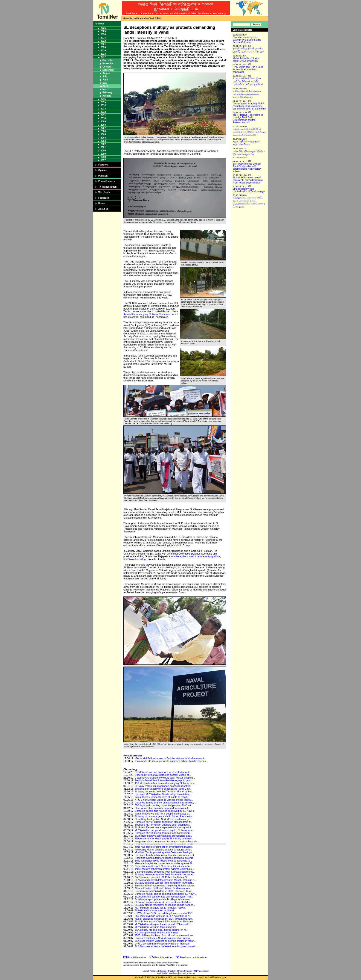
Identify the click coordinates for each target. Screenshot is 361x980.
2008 (103, 125)
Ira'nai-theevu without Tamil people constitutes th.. (163, 814)
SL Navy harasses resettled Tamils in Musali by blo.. (164, 791)
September (108, 70)
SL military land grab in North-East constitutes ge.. (163, 819)
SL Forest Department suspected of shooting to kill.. (164, 827)
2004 (103, 138)
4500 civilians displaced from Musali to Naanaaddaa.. (165, 935)
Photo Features (107, 181)
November (108, 63)
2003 (103, 141)
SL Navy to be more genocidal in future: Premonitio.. (164, 816)
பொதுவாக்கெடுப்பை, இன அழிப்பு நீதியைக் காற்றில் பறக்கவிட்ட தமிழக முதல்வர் (248, 81)
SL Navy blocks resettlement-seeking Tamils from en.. (165, 905)
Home (102, 203)
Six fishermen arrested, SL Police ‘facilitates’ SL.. (162, 877)
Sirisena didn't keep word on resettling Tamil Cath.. (163, 789)
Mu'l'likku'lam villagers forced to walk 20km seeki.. (163, 924)
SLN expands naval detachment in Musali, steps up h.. (165, 880)
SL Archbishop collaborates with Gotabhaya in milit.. (164, 897)
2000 (103, 151)
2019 (103, 51)
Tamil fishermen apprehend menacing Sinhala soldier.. (165, 886)
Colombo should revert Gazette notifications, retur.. (163, 866)
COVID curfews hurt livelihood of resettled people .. (163, 772)
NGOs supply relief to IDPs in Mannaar (157, 933)
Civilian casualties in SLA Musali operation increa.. (163, 938)
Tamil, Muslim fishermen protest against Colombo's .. (164, 869)
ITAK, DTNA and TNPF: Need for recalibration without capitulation (248, 69)
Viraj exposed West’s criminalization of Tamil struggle (249, 190)
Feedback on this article (193, 957)
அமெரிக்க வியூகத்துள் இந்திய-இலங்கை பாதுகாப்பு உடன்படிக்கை (249, 154)
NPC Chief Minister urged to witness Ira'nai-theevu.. (164, 800)
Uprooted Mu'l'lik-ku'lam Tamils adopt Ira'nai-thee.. (163, 794)
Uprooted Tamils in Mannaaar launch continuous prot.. (165, 855)
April (105, 86)
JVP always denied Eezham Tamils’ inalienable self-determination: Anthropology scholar (247, 168)
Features (103, 165)
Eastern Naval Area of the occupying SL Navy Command (151, 313)
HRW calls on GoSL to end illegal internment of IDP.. (164, 913)
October (107, 67)
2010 (103, 118)
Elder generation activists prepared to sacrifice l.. (162, 808)
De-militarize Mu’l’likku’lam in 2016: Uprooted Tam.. (163, 891)
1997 (103, 160)
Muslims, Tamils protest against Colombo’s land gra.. (164, 852)
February (107, 93)
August (106, 73)
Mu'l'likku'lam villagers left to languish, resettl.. (160, 908)
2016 (103, 99)
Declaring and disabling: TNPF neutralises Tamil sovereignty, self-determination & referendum (249, 106)
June (105, 80)
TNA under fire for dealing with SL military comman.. (164, 838)
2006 (103, 131)
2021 (103, 44)
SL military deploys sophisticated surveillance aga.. (163, 836)
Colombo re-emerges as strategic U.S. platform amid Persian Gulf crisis (247, 40)
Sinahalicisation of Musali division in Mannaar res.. (163, 888)
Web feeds (104, 192)
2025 (103, 31)
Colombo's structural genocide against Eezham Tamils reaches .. (172, 761)
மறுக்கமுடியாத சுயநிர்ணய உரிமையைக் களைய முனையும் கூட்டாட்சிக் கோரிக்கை (249, 132)
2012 (103, 112)
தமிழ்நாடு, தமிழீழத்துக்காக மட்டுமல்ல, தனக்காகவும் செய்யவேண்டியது (247, 94)
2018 (103, 54)
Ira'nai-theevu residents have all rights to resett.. (162, 797)
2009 (103, 122)
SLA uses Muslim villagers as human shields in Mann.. (165, 941)
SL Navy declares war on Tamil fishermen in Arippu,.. (164, 883)
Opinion (103, 170)
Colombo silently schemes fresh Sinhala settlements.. (165, 872)
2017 (103, 57)
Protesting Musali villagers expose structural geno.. (163, 850)
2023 (103, 38)
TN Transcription (107, 187)
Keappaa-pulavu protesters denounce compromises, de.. (166, 841)
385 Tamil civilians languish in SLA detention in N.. (163, 916)
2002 (103, 144)
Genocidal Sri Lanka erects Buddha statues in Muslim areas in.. (171, 758)
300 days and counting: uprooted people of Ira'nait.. (163, 805)
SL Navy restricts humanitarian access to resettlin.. (163, 786)
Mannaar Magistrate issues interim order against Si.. (164, 863)
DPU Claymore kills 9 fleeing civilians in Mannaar (162, 944)
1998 (103, 157)
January (107, 96)
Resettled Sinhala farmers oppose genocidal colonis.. (164, 858)
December (108, 60)
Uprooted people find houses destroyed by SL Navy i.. (165, 811)
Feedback (104, 198)
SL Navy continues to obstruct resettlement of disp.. (164, 902)
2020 (103, 47)
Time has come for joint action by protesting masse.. (164, 847)
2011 (103, 115)
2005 (103, 134)
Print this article (163, 957)
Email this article (137, 957)
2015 (103, 102)
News (101, 24)
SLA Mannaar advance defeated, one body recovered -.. (166, 946)
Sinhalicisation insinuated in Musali (154, 910)
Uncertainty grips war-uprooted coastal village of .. (163, 775)
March (106, 89)
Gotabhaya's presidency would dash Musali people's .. (165, 778)
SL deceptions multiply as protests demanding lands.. (164, 844)
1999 (103, 154)
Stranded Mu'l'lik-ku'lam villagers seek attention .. (162, 825)
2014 (103, 105)
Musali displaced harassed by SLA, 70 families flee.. (164, 919)
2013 (103, 109)
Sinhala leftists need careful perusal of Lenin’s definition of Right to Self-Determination (248, 180)
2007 (103, 128)
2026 (103, 28)
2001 (103, 147)
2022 (103, 41)
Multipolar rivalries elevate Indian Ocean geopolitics (246, 59)
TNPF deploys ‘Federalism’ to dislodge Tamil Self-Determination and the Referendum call (248, 119)
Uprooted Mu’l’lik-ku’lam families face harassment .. (164, 833)
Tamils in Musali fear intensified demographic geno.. (164, 780)
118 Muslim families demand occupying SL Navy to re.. (165, 783)
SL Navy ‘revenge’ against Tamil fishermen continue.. (164, 874)
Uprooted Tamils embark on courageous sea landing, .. (165, 803)
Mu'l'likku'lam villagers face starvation (156, 927)
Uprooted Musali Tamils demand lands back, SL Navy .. (166, 894)
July (105, 76)
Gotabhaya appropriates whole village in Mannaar (163, 899)
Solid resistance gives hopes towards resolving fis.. (163, 861)
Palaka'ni (103, 176)
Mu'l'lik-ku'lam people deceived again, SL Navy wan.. (164, 830)
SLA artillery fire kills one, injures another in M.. (161, 930)
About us (103, 209)
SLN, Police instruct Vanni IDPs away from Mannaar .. (165, 921)
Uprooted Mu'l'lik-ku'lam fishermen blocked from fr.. (163, 822)
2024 (103, 34)
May (105, 83)
